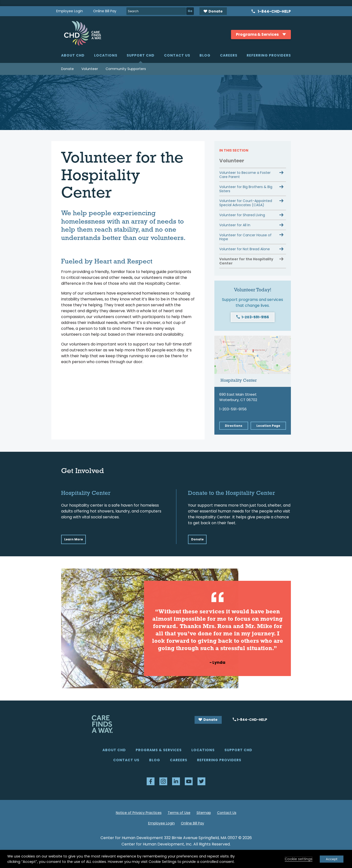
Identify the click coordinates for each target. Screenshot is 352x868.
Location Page (268, 426)
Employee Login (70, 11)
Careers (229, 55)
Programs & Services (159, 750)
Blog (205, 55)
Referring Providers (269, 55)
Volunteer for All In (235, 225)
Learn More (74, 539)
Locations (106, 55)
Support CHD (141, 55)
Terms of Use (179, 813)
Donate (67, 69)
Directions (234, 426)
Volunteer (90, 69)
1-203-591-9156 (255, 317)
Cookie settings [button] (299, 859)
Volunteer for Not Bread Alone (245, 249)
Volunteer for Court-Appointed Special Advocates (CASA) (246, 203)
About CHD (73, 55)
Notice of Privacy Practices (139, 813)
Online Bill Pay (105, 11)
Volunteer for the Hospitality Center (246, 261)
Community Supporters (126, 69)
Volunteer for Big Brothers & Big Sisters (246, 189)
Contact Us (177, 55)
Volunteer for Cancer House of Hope (245, 237)
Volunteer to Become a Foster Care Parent (245, 175)
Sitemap (204, 813)
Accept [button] (332, 859)
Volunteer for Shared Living (242, 215)
